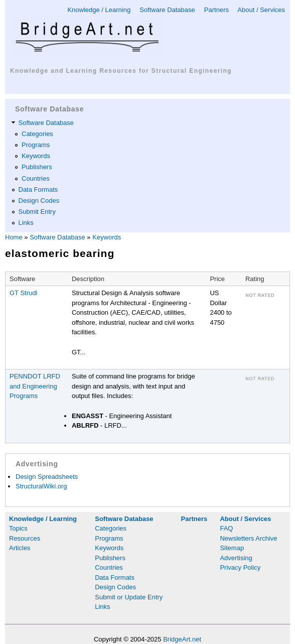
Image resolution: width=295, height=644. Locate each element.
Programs (36, 145)
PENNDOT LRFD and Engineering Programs (35, 386)
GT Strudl (23, 293)
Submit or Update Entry (129, 597)
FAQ (226, 528)
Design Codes (39, 201)
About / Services (261, 10)
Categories (37, 134)
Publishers (37, 167)
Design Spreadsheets (47, 477)
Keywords (36, 156)
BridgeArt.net (182, 639)
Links (26, 223)
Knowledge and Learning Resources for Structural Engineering (121, 71)
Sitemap (232, 548)
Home (14, 237)
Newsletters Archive (248, 538)
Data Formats (38, 189)
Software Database (167, 10)
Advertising (236, 558)
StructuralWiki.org (41, 486)
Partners (216, 10)
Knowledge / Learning (99, 10)
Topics (18, 528)
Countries (36, 178)
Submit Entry (37, 212)
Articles (20, 548)
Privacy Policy (240, 567)
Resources (25, 538)
